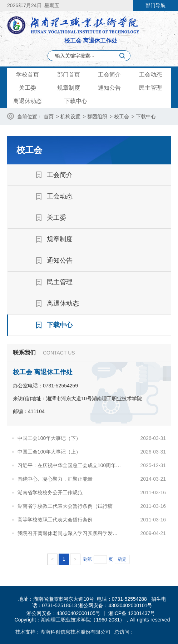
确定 (122, 559)
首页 (49, 117)
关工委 (28, 88)
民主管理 (150, 88)
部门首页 (69, 75)
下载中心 (76, 101)
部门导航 (155, 5)
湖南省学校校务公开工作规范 (50, 492)
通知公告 (109, 88)
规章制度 (69, 88)
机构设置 (70, 117)
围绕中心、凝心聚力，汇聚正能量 (55, 479)
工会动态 (150, 75)
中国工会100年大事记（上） (49, 452)
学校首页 (28, 75)
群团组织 (97, 117)
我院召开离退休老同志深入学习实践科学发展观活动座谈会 (70, 533)
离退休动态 (28, 101)
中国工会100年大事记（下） (49, 438)
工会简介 (109, 75)
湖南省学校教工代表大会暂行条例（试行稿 (65, 506)
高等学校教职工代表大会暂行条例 (55, 520)
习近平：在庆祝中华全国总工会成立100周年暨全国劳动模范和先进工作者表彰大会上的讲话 (70, 465)
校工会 (122, 117)
